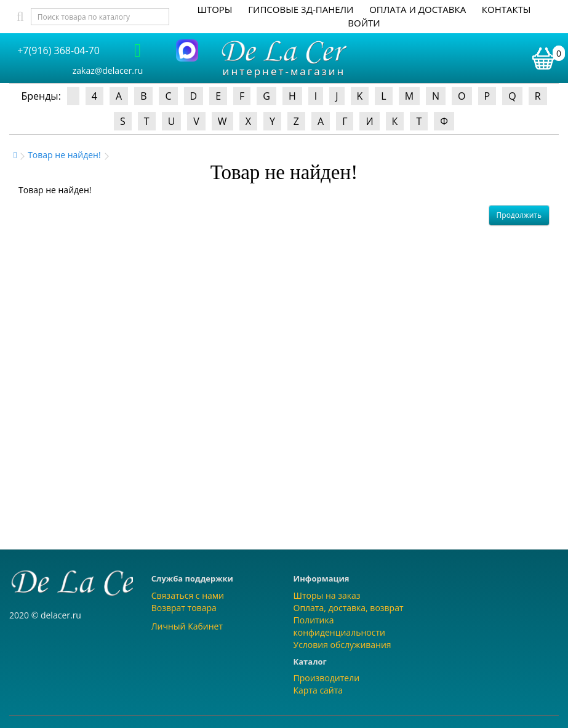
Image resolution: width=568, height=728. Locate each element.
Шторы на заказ (327, 595)
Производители (327, 678)
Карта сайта (318, 690)
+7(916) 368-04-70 (58, 50)
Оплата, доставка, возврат (349, 608)
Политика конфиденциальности (339, 626)
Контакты (506, 9)
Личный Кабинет (187, 626)
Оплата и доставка (418, 9)
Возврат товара (184, 608)
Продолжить (519, 215)
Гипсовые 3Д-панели (301, 9)
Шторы (214, 9)
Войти (364, 23)
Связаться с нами (188, 595)
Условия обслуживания (342, 645)
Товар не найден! (64, 155)
